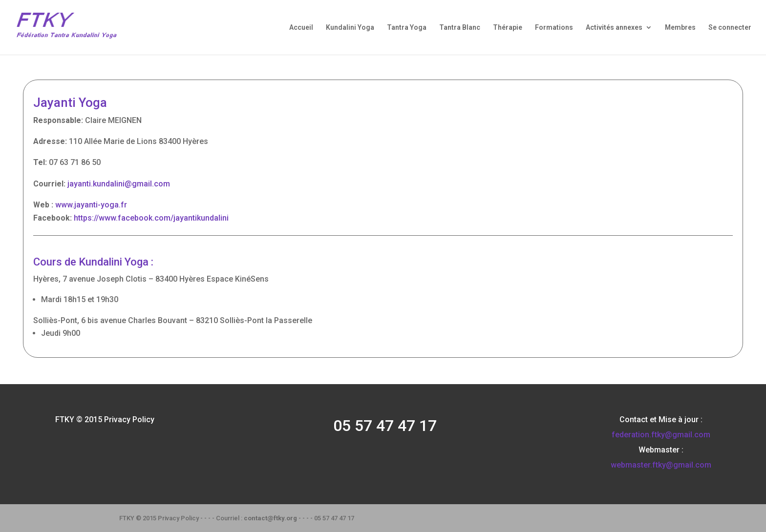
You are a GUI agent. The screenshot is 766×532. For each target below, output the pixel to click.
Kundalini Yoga (350, 28)
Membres (680, 28)
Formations (554, 28)
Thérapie (508, 28)
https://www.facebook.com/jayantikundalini (151, 218)
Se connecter (730, 28)
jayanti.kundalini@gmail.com (119, 184)
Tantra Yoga (407, 28)
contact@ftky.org (270, 518)
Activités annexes (614, 28)
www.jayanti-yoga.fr (91, 205)
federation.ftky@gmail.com (661, 435)
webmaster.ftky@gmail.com (661, 465)
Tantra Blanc (460, 28)
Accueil (301, 28)
